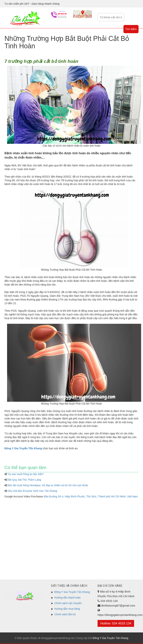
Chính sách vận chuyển (68, 603)
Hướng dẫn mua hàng (67, 609)
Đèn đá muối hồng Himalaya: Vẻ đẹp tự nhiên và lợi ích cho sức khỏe (48, 485)
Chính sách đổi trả (65, 614)
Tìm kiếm (131, 29)
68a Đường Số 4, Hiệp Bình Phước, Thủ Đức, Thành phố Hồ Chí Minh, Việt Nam (91, 496)
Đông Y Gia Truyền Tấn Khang (72, 592)
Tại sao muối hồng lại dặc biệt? (26, 474)
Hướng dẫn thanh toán (67, 598)
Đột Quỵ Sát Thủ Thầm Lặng (24, 480)
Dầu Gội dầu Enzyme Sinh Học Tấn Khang (32, 491)
